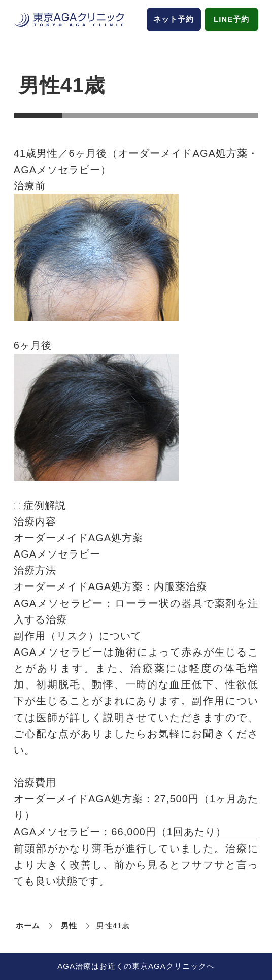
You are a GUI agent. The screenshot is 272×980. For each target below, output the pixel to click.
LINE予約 (231, 19)
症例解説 (45, 505)
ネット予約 (174, 19)
